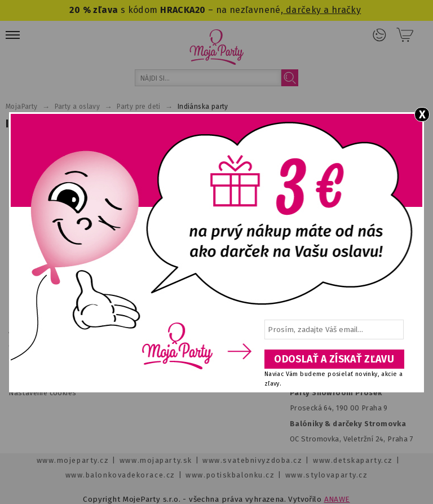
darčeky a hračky (322, 10)
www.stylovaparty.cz (326, 475)
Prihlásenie (379, 35)
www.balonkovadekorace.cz (120, 475)
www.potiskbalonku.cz (230, 475)
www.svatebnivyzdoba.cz (252, 460)
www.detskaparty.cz (353, 460)
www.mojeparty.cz (73, 460)
